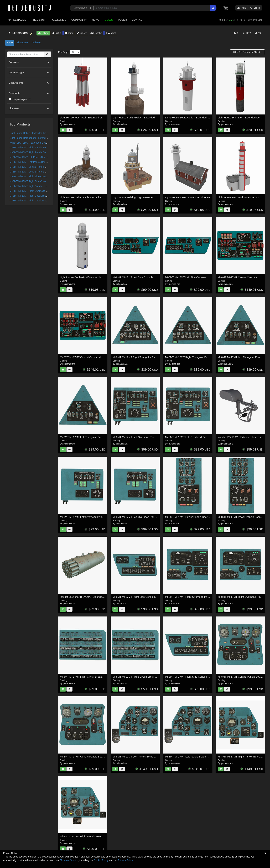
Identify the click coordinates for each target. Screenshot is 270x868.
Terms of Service (69, 860)
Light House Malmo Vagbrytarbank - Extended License (91, 197)
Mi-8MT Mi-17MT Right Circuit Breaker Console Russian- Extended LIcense (103, 677)
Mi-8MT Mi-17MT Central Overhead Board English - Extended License (100, 357)
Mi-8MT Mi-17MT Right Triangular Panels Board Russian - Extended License (156, 357)
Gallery (82, 33)
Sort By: (246, 52)
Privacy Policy (125, 860)
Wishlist (111, 33)
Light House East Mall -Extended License (241, 197)
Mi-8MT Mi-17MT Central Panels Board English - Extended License (46, 167)
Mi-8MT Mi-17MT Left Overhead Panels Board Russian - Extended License (103, 517)
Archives (36, 43)
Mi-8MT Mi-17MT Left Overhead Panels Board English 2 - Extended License (209, 437)
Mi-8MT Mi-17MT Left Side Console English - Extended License (149, 277)
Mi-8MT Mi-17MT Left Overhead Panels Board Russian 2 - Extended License (156, 437)
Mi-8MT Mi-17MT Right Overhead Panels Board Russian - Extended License (209, 597)
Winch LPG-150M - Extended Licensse (30, 143)
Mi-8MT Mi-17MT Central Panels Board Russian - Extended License (46, 172)
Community (79, 20)
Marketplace (17, 20)
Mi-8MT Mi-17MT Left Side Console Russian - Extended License (202, 277)
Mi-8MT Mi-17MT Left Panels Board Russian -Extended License (44, 162)
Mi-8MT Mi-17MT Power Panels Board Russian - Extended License (203, 517)
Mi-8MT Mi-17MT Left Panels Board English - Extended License (44, 157)
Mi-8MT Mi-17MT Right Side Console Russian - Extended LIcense (45, 181)
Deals (109, 20)
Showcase (22, 43)
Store (69, 33)
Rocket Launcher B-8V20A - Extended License (87, 597)
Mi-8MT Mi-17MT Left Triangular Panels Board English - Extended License (102, 437)
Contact (138, 20)
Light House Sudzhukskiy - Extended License (138, 117)
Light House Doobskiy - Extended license (84, 277)
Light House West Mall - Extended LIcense (84, 117)
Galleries (59, 20)
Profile (57, 33)
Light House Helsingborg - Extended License (33, 138)
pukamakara (69, 124)
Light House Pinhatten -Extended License (241, 117)
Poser (122, 20)
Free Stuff (39, 20)
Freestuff (96, 33)
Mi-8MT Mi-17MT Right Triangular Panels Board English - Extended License (209, 357)
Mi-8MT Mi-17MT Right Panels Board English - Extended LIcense (45, 148)
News (96, 20)
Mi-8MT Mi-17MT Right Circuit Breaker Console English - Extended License (156, 677)
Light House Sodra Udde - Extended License (191, 117)
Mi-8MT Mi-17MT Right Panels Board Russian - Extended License (45, 152)
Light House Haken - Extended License (31, 133)
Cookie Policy (101, 860)
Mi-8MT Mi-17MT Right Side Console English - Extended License (44, 176)
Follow (43, 33)
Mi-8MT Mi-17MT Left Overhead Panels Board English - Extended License (155, 517)
